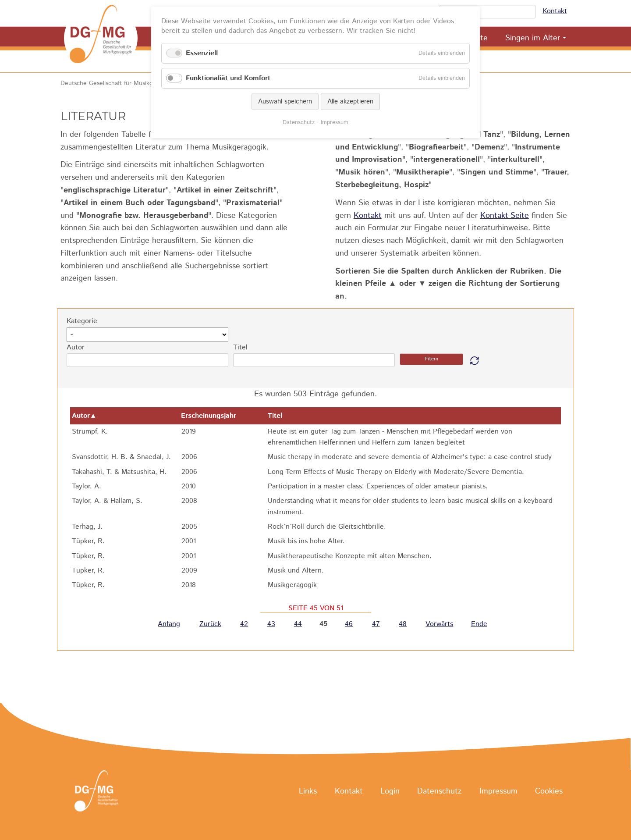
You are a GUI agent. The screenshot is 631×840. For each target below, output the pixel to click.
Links (308, 791)
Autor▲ (84, 416)
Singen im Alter (533, 38)
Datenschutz (439, 791)
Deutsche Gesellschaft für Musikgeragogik (119, 83)
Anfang (169, 624)
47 (376, 624)
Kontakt (555, 11)
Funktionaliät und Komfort (228, 78)
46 (349, 624)
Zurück (210, 624)
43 (271, 624)
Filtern (432, 359)
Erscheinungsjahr (213, 416)
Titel (240, 347)
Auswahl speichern (285, 101)
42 (244, 624)
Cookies (549, 791)
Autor (76, 347)
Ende (479, 624)
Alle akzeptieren (350, 101)
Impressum (498, 791)
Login (390, 791)
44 (298, 624)
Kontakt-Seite (505, 216)
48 (403, 624)
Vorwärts (439, 624)
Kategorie (82, 321)
